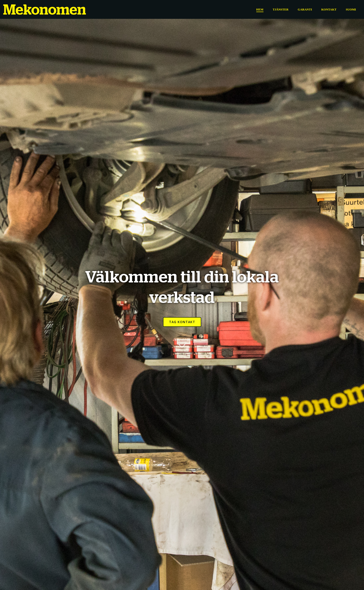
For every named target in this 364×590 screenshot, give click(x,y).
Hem (260, 9)
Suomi (351, 9)
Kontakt (329, 9)
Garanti (305, 9)
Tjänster (280, 9)
